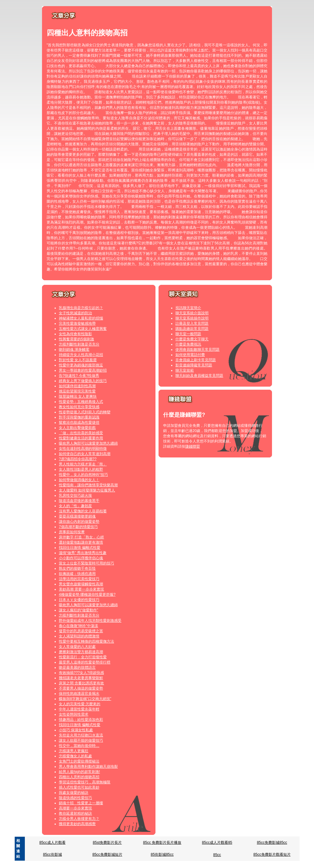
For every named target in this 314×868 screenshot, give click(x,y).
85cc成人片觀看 (52, 843)
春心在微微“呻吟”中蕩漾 (78, 626)
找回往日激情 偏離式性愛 (80, 548)
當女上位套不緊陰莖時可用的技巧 (86, 563)
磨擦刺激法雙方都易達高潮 (81, 652)
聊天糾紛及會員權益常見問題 (199, 376)
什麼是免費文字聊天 (192, 339)
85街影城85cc (162, 855)
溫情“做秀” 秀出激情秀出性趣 (83, 553)
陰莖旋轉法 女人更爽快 (78, 396)
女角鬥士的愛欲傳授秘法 (79, 761)
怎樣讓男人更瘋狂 (74, 751)
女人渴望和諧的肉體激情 (79, 636)
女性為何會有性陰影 (75, 334)
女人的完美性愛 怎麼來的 (80, 704)
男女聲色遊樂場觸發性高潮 (81, 584)
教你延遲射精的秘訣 (75, 813)
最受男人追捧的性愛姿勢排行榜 (85, 662)
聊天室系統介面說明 (192, 313)
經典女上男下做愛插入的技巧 (83, 381)
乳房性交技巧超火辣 (75, 495)
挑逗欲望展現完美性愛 (77, 391)
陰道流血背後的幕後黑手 (79, 501)
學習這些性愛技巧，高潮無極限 (85, 782)
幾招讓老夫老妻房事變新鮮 (81, 678)
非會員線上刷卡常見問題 (196, 360)
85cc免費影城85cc (272, 843)
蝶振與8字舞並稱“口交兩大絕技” (85, 699)
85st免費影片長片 (107, 843)
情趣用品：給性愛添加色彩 (81, 720)
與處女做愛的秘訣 (74, 793)
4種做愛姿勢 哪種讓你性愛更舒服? (87, 595)
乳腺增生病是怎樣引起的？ (81, 308)
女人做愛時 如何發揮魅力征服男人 (87, 490)
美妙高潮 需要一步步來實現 (81, 589)
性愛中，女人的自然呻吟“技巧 (83, 475)
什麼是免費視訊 (188, 344)
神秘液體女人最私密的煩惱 (81, 318)
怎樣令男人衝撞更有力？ (79, 819)
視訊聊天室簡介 (188, 308)
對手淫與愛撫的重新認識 (79, 417)
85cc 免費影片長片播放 (162, 843)
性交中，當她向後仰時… (79, 746)
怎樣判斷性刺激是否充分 (79, 344)
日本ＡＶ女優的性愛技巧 (79, 600)
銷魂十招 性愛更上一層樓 (81, 803)
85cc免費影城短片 (107, 855)
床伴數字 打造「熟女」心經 (81, 537)
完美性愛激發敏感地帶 (77, 323)
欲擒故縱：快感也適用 (77, 574)
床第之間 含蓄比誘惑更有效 (81, 683)
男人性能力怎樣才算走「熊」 (83, 464)
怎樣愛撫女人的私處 (75, 756)
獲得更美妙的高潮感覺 (77, 824)
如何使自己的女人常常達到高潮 (85, 454)
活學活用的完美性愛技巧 (79, 579)
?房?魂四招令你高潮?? (78, 459)
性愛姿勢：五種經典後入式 (81, 402)
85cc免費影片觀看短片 (272, 855)
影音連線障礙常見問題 (194, 365)
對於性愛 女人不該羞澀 (78, 360)
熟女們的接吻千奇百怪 (77, 568)
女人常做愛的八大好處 (77, 647)
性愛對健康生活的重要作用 (81, 438)
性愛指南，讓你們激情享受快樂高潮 (88, 485)
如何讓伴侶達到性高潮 (77, 386)
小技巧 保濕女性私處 (76, 730)
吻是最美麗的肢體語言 (77, 667)
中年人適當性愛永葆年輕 (79, 709)
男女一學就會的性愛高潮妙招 (83, 370)
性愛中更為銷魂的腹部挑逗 (81, 365)
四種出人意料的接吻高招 (79, 777)
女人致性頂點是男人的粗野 (81, 469)
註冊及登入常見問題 (192, 323)
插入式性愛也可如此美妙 (79, 787)
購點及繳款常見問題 (192, 329)
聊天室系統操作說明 (192, 318)
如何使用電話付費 (190, 355)
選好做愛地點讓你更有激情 (81, 542)
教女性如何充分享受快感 (79, 407)
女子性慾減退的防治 (75, 313)
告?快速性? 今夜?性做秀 (79, 376)
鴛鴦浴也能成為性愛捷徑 (79, 423)
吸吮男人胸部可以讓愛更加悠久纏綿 (88, 443)
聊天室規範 (185, 370)
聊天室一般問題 (188, 334)
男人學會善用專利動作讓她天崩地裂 (88, 767)
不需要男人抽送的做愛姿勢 (81, 688)
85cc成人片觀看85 (217, 843)
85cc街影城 (52, 855)
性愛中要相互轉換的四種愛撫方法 (86, 641)
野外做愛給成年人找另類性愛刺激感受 (90, 621)
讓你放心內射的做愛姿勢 (79, 522)
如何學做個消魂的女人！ (79, 480)
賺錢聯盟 (193, 446)
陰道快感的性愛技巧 (75, 798)
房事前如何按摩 (72, 532)
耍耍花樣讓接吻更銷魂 (77, 516)
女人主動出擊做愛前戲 (77, 428)
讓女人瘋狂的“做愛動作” (78, 610)
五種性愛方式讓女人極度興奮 (83, 329)
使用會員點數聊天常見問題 (197, 350)
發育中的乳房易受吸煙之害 (81, 631)
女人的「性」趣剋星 (75, 506)
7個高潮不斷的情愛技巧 (78, 527)
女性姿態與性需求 (74, 714)
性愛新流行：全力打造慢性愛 (83, 657)
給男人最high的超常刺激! (79, 772)
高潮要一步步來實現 (75, 808)
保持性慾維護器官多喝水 (79, 694)
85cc (217, 855)
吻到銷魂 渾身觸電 (74, 350)
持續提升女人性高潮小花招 (81, 355)
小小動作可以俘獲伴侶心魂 (81, 558)
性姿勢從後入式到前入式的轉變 (85, 412)
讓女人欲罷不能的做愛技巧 (81, 740)
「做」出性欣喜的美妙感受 (81, 433)
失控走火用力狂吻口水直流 (81, 735)
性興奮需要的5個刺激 (77, 339)
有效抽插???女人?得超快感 (81, 673)
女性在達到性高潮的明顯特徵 (83, 449)
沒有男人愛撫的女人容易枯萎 (83, 511)
